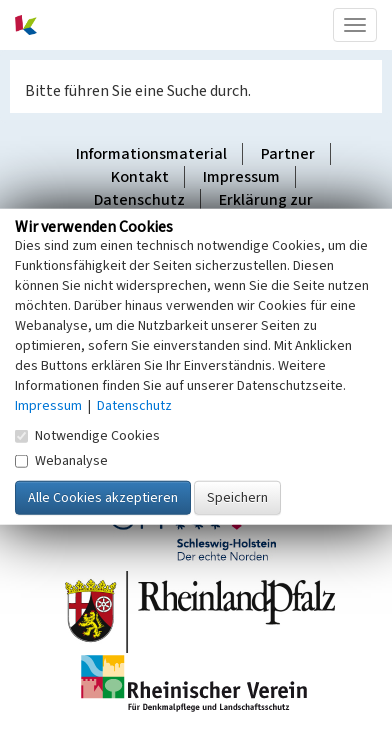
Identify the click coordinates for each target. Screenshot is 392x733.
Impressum (241, 177)
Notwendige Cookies (87, 436)
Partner (288, 154)
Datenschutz (139, 200)
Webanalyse (61, 461)
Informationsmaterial (151, 154)
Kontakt (140, 177)
